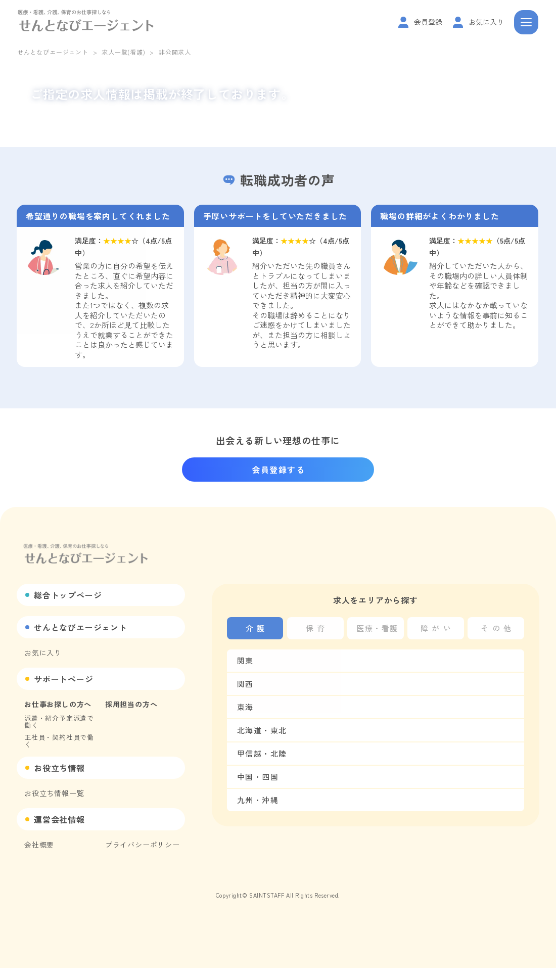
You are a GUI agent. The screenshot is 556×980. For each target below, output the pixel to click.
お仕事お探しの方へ (58, 704)
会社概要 (39, 845)
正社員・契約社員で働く (59, 741)
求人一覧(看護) (123, 52)
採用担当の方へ (131, 704)
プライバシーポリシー (143, 845)
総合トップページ (68, 595)
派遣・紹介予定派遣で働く (59, 721)
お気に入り (43, 652)
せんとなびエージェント (53, 52)
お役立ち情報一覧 (54, 793)
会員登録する (279, 470)
